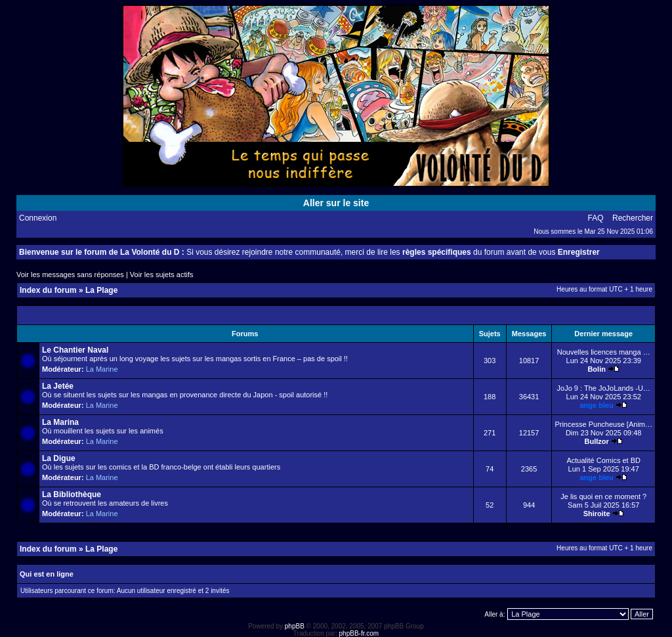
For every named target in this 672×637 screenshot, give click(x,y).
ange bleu (597, 405)
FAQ (596, 218)
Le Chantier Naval (75, 350)
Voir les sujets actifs (162, 275)
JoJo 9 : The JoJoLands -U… (604, 388)
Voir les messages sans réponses (70, 275)
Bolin (597, 369)
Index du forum (48, 290)
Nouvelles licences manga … (604, 352)
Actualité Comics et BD (603, 460)
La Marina (60, 422)
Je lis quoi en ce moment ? (603, 496)
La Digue (59, 458)
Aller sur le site (336, 203)
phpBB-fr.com (359, 633)
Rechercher (633, 218)
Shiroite (597, 514)
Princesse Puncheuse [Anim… (603, 424)
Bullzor (597, 441)
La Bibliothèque (72, 494)
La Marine (102, 369)
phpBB (295, 626)
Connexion (38, 218)
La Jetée (58, 386)
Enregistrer (579, 252)
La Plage (101, 290)
